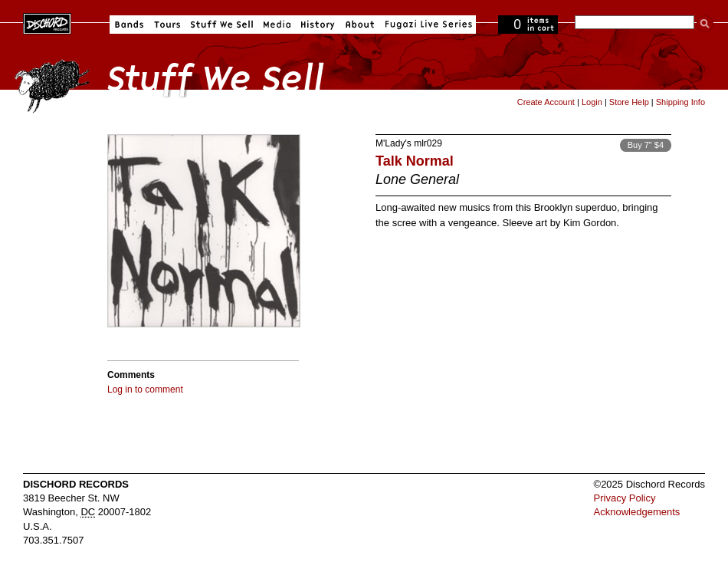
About (360, 25)
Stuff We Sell (222, 25)
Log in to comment (145, 389)
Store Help (629, 102)
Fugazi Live (427, 25)
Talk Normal (415, 161)
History (318, 25)
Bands (129, 25)
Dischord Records (47, 22)
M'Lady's (394, 143)
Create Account (546, 102)
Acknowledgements (637, 512)
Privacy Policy (625, 498)
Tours (167, 25)
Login (592, 102)
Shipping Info (680, 102)
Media (277, 25)
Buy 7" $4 (646, 145)
